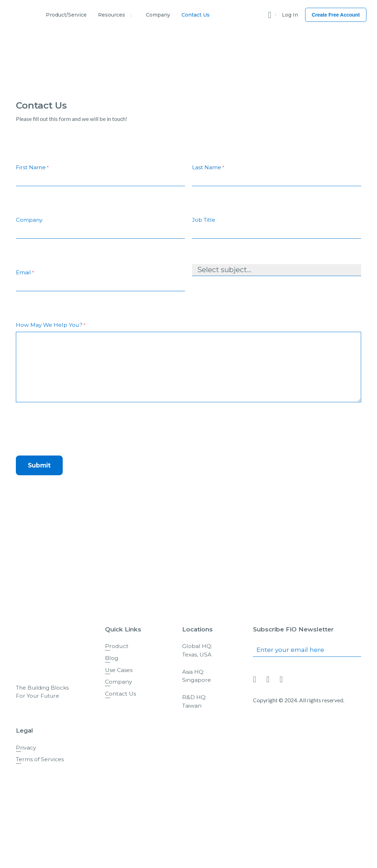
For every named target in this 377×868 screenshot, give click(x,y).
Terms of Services (40, 759)
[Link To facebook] (268, 680)
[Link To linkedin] (255, 680)
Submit (39, 465)
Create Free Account (336, 15)
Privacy (26, 748)
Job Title (204, 220)
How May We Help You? (51, 325)
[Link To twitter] (281, 680)
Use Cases (119, 670)
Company (158, 15)
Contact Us (196, 15)
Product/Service (66, 15)
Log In (290, 15)
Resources (112, 15)
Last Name (208, 168)
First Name (32, 168)
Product (117, 646)
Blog (112, 658)
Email (25, 273)
